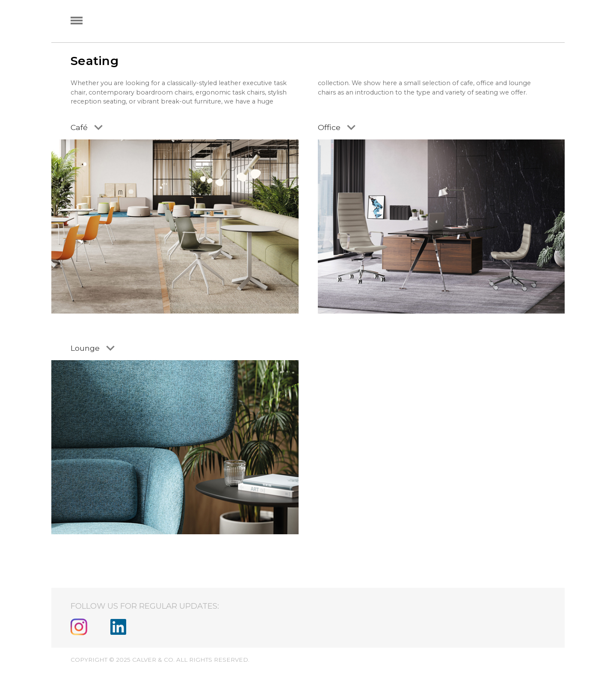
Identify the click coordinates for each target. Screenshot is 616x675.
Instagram (79, 627)
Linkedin (118, 627)
